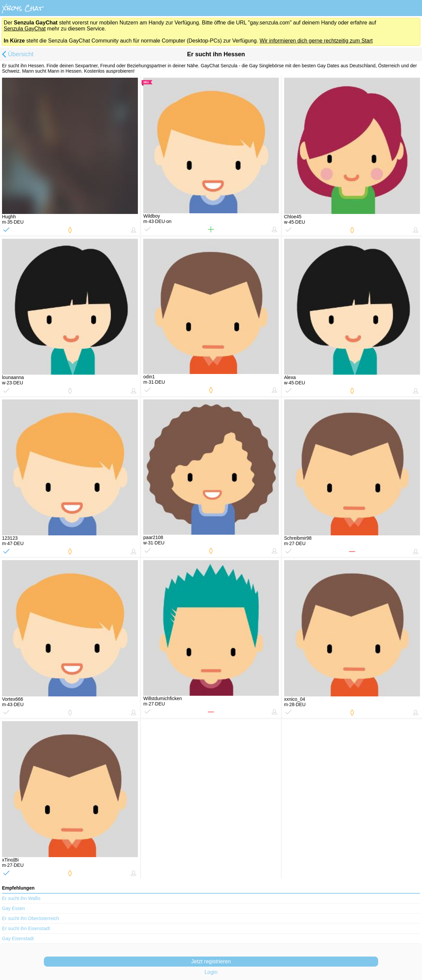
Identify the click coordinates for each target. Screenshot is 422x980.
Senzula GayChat (25, 29)
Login (211, 972)
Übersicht (17, 55)
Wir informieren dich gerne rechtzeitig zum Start (316, 41)
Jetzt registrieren (211, 961)
